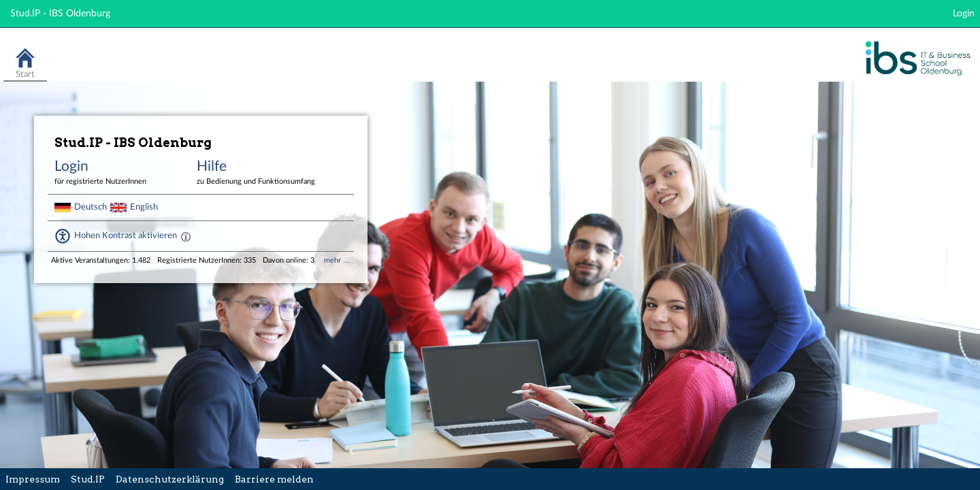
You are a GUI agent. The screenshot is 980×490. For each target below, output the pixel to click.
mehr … (337, 260)
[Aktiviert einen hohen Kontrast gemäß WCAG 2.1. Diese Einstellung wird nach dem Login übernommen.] (186, 236)
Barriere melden (274, 479)
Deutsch (91, 207)
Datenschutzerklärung (170, 479)
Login (964, 14)
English (144, 207)
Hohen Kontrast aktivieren (126, 235)
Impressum (33, 479)
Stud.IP (88, 479)
